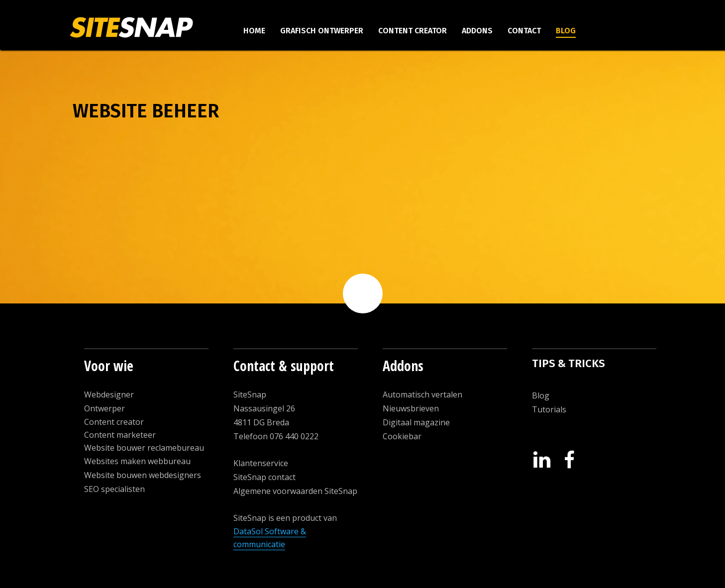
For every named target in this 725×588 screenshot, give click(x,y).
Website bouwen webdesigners (143, 475)
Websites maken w (119, 461)
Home (254, 31)
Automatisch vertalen (422, 394)
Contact (524, 31)
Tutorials (549, 409)
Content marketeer (120, 435)
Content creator (413, 31)
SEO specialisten (114, 489)
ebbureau (172, 461)
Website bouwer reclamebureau (144, 448)
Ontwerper (104, 408)
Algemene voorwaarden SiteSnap (295, 491)
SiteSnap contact (264, 477)
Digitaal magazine (416, 422)
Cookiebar (402, 436)
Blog (566, 31)
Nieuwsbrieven (411, 408)
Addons (477, 31)
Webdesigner (109, 394)
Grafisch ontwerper (322, 31)
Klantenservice (261, 463)
